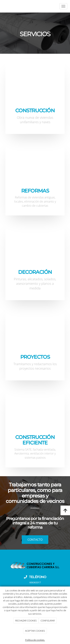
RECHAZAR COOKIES (26, 621)
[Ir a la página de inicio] (2, 6)
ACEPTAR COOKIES (35, 631)
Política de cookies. (35, 640)
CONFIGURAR (48, 621)
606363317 (35, 582)
